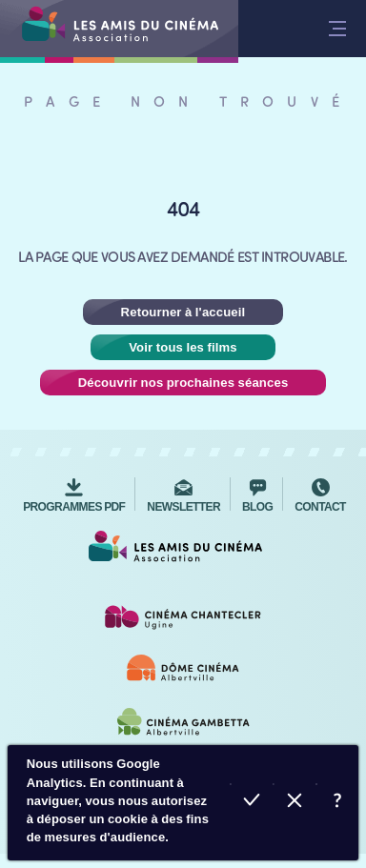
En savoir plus (337, 803)
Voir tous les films (183, 347)
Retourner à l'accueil (183, 312)
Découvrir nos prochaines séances (183, 383)
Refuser (294, 803)
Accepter (251, 803)
